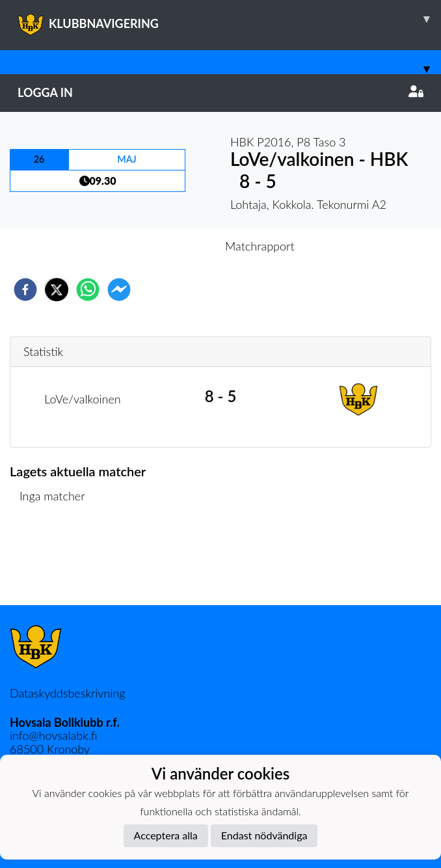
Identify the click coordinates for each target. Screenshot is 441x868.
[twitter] (57, 290)
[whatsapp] (88, 290)
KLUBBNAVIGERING (229, 19)
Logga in (220, 92)
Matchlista (52, 561)
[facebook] (25, 290)
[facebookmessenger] (119, 290)
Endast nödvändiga (264, 835)
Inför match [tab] (175, 246)
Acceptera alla (166, 835)
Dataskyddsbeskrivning (67, 693)
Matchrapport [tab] (260, 246)
